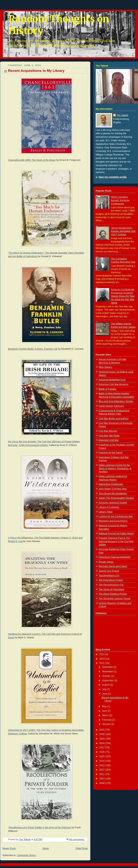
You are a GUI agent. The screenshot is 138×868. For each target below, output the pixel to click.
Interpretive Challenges (111, 484)
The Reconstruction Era (111, 585)
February (107, 720)
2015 (102, 756)
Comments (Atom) (26, 855)
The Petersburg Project (111, 580)
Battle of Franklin (108, 389)
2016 (102, 752)
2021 (102, 730)
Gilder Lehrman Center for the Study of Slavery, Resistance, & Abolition (115, 468)
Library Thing (105, 512)
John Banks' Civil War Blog (113, 489)
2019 (102, 739)
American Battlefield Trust (112, 380)
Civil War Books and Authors (113, 419)
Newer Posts (9, 848)
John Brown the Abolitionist (113, 494)
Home (46, 848)
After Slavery (105, 367)
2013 (102, 765)
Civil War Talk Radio (109, 436)
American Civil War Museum (113, 384)
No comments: (77, 839)
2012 (102, 770)
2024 (102, 654)
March (106, 715)
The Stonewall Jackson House (115, 599)
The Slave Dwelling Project (113, 594)
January (107, 724)
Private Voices (106, 562)
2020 (102, 734)
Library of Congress (109, 507)
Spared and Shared (109, 571)
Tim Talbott (122, 115)
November (108, 672)
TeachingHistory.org (109, 576)
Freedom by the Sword (111, 453)
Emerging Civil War (109, 440)
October (107, 676)
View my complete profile (113, 177)
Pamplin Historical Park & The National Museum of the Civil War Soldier (116, 541)
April (105, 711)
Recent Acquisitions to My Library (36, 71)
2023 (102, 659)
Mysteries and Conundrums (113, 521)
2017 (102, 747)
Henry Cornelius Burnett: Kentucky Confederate (120, 200)
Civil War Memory (108, 431)
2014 (102, 761)
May (105, 706)
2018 (102, 743)
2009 (102, 783)
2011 (102, 774)
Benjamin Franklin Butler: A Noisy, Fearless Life (33, 349)
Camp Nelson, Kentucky (111, 406)
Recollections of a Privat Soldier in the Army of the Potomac (40, 828)
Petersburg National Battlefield (115, 557)
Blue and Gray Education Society (116, 401)
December (108, 667)
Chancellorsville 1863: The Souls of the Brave (32, 160)
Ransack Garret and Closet (113, 566)
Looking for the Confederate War (116, 516)
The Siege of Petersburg (111, 589)
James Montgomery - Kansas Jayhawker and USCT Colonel (123, 231)
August (106, 685)
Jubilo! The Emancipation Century (116, 498)
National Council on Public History (116, 533)
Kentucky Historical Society (113, 503)
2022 (102, 663)
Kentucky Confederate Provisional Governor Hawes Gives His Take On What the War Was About (123, 296)
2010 (102, 779)
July (105, 689)
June (105, 694)
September (108, 680)
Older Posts (82, 848)
